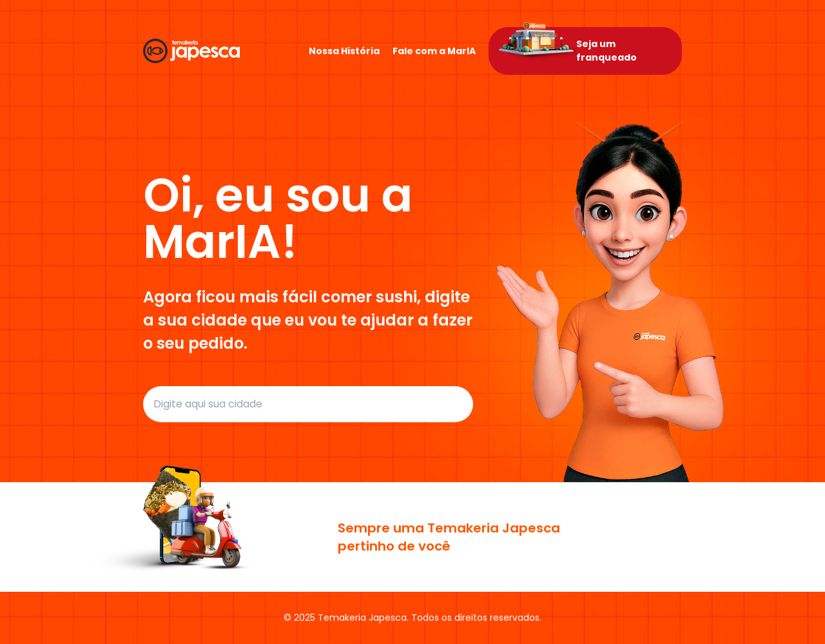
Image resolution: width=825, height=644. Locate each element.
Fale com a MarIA (434, 51)
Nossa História (344, 51)
